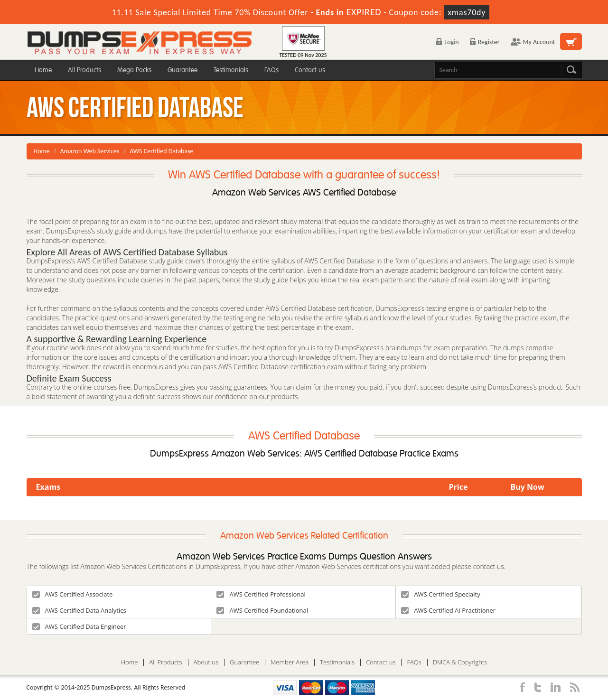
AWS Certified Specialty (440, 594)
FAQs (271, 70)
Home (43, 70)
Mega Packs (134, 70)
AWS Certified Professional (261, 594)
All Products (84, 70)
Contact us (310, 70)
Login (447, 42)
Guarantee (182, 70)
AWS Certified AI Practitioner (448, 610)
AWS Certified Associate (73, 594)
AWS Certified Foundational (262, 610)
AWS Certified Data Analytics (79, 610)
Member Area (290, 662)
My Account (533, 42)
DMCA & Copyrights (460, 662)
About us (206, 662)
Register (485, 42)
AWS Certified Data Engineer (79, 626)
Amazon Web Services (90, 151)
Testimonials (231, 70)
